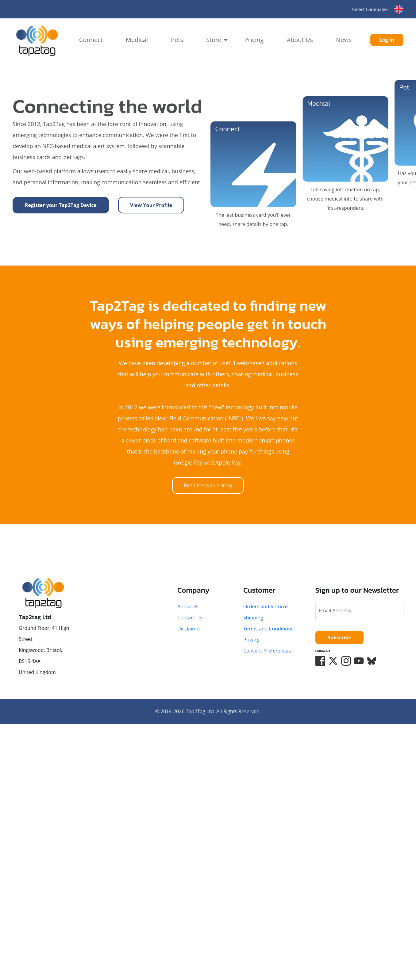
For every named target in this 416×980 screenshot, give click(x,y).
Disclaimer (189, 629)
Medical (137, 40)
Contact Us (190, 618)
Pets (177, 40)
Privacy (251, 640)
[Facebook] (320, 661)
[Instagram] (346, 661)
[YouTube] (359, 661)
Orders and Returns (266, 607)
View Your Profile (151, 205)
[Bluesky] (372, 661)
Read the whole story (208, 485)
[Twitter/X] (333, 661)
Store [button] (214, 40)
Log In (387, 40)
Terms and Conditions (268, 629)
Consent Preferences (267, 651)
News (344, 40)
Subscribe (339, 637)
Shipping (253, 618)
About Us (300, 40)
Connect (91, 40)
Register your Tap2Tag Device (61, 205)
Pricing (254, 40)
